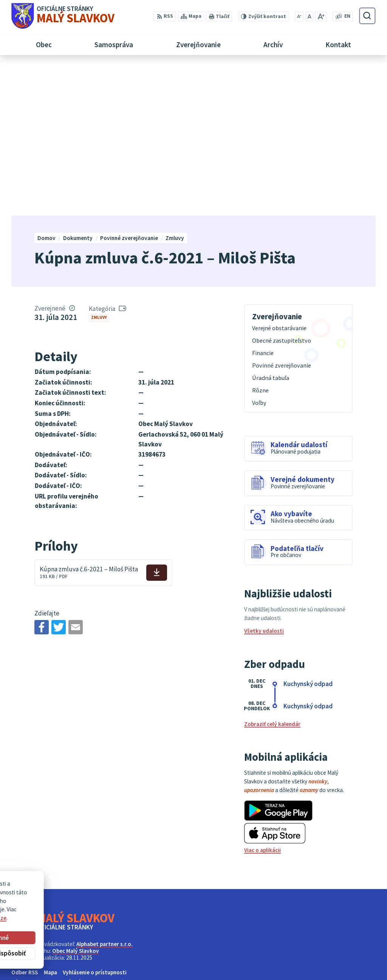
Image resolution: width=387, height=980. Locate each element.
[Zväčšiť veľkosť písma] (321, 16)
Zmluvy (99, 168)
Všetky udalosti (264, 482)
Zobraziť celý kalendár (272, 575)
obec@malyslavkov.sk (348, 964)
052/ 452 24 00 (337, 955)
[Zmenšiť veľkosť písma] (299, 16)
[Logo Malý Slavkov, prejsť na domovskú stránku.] (63, 16)
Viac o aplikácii (262, 701)
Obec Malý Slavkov (76, 802)
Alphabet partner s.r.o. (104, 795)
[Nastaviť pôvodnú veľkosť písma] (309, 16)
